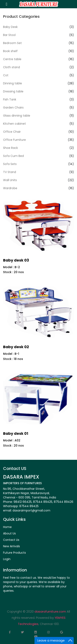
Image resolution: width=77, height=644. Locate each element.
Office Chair (12, 132)
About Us (9, 533)
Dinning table (13, 83)
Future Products (14, 553)
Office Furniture (14, 140)
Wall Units (10, 180)
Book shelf (10, 51)
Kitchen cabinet (14, 124)
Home (7, 527)
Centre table (12, 59)
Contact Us (11, 540)
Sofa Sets (10, 164)
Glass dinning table (17, 116)
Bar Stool (9, 35)
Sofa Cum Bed (13, 156)
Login (7, 559)
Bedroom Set (12, 43)
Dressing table (13, 91)
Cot (6, 75)
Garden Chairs (13, 108)
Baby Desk (10, 27)
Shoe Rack (10, 148)
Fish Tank (10, 99)
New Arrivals (11, 546)
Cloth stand (11, 67)
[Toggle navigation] (6, 4)
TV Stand (10, 172)
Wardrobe (10, 188)
